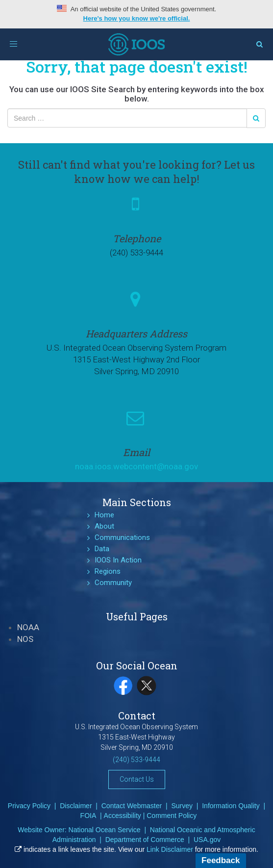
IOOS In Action (118, 560)
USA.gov (207, 840)
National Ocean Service (105, 830)
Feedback (221, 860)
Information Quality (231, 806)
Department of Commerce (145, 840)
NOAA (28, 627)
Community (113, 583)
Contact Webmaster (132, 806)
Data (102, 549)
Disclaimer (76, 806)
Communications (122, 537)
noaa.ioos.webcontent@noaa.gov (136, 466)
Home (104, 515)
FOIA (88, 816)
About (104, 526)
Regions (108, 571)
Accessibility (123, 816)
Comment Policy (172, 816)
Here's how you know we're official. (137, 18)
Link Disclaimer (170, 849)
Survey (182, 806)
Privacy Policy (29, 806)
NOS (25, 639)
